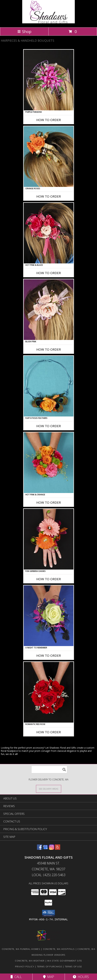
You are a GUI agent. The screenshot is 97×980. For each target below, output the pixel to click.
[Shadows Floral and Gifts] (48, 22)
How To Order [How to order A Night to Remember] (49, 656)
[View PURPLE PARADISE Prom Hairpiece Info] (49, 80)
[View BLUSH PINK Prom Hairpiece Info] (49, 310)
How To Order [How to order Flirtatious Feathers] (49, 426)
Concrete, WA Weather (30, 961)
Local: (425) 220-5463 (49, 875)
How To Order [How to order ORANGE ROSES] (49, 196)
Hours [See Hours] (81, 977)
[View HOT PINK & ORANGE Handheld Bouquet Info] (49, 463)
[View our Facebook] (40, 849)
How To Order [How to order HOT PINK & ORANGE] (49, 503)
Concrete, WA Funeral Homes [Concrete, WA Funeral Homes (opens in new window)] (21, 949)
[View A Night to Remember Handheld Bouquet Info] (49, 616)
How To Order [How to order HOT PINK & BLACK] (49, 273)
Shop (24, 31)
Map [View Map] (49, 977)
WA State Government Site (65, 961)
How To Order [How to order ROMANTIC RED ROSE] (49, 732)
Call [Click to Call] (16, 977)
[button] (48, 913)
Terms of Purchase (49, 966)
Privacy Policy (25, 966)
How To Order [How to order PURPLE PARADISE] (49, 120)
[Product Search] (49, 770)
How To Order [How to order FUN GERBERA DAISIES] (49, 579)
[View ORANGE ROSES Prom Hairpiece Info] (49, 157)
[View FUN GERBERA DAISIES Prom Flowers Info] (49, 539)
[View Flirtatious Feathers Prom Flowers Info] (49, 386)
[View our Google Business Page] (46, 849)
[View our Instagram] (52, 849)
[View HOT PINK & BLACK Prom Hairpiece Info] (49, 233)
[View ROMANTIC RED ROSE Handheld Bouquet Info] (49, 692)
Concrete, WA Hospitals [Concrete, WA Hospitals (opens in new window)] (59, 949)
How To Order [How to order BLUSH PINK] (49, 349)
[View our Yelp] (58, 849)
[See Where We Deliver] (49, 789)
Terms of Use (73, 966)
